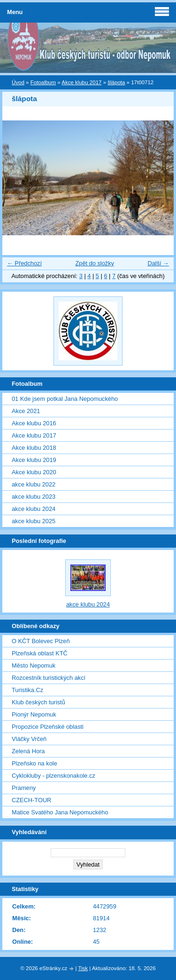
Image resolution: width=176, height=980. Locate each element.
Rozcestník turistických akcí (49, 678)
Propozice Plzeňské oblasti (48, 727)
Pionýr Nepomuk (34, 714)
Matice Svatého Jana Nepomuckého (60, 812)
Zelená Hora (28, 751)
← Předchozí (24, 263)
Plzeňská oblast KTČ (40, 653)
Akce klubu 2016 (34, 423)
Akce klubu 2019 (34, 460)
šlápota (116, 82)
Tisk (83, 968)
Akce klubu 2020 (34, 472)
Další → (158, 263)
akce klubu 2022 (34, 484)
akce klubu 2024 (34, 509)
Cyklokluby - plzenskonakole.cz (54, 776)
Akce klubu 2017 (81, 82)
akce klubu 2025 (34, 521)
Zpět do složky (95, 263)
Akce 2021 (26, 411)
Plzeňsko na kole (34, 763)
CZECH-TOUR (31, 800)
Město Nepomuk (34, 665)
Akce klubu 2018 (34, 448)
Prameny (24, 788)
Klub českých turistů (38, 702)
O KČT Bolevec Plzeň (41, 641)
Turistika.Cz (27, 690)
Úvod (18, 82)
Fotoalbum (43, 82)
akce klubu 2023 (34, 497)
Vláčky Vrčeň (29, 739)
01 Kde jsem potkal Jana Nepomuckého (65, 399)
